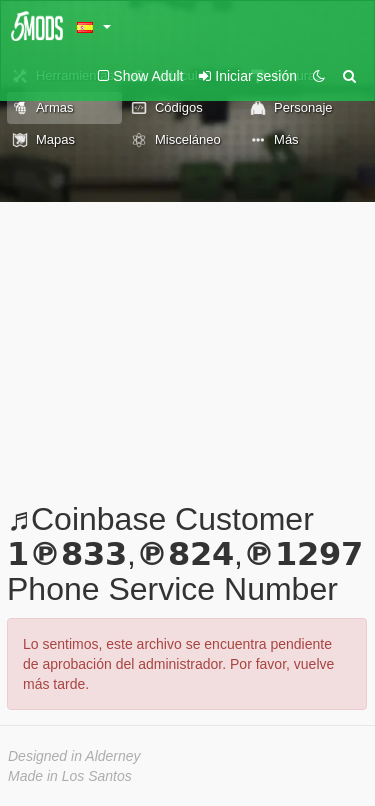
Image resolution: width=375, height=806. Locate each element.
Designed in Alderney (74, 756)
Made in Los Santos (70, 776)
